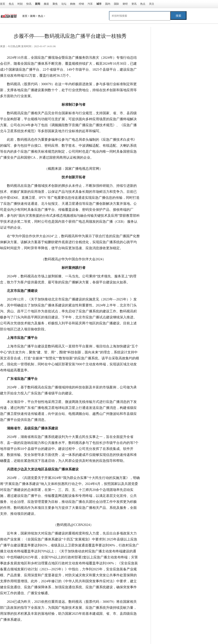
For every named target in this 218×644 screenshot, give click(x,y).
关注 (152, 4)
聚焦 (55, 4)
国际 (116, 4)
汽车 (90, 4)
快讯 (29, 4)
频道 (46, 4)
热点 (143, 4)
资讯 (134, 4)
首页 (3, 4)
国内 (108, 4)
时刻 (20, 4)
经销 (81, 4)
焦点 (11, 4)
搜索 (178, 16)
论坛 (64, 4)
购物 (73, 4)
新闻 (33, 16)
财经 (125, 4)
